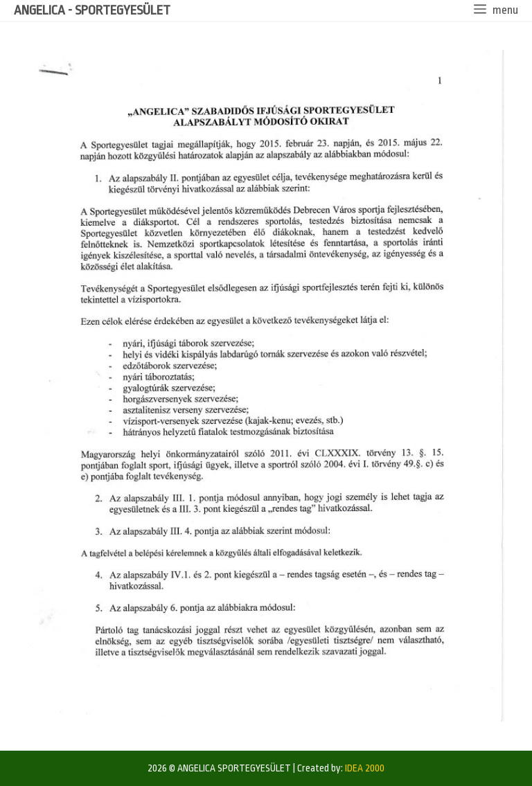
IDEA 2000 (365, 768)
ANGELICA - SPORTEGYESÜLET (92, 10)
